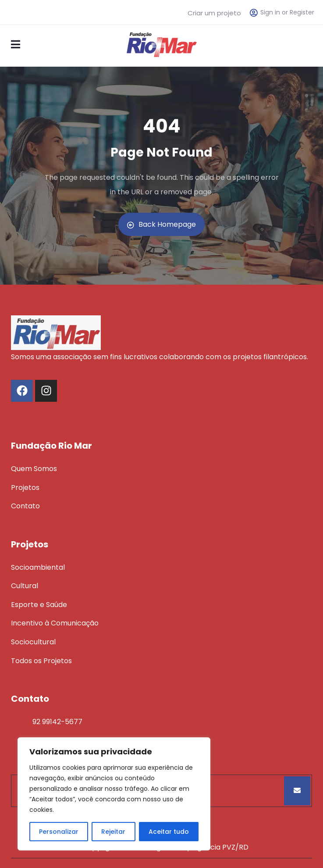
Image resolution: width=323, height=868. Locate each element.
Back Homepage (161, 224)
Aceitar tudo (169, 832)
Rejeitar (113, 832)
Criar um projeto (214, 13)
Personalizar (59, 832)
